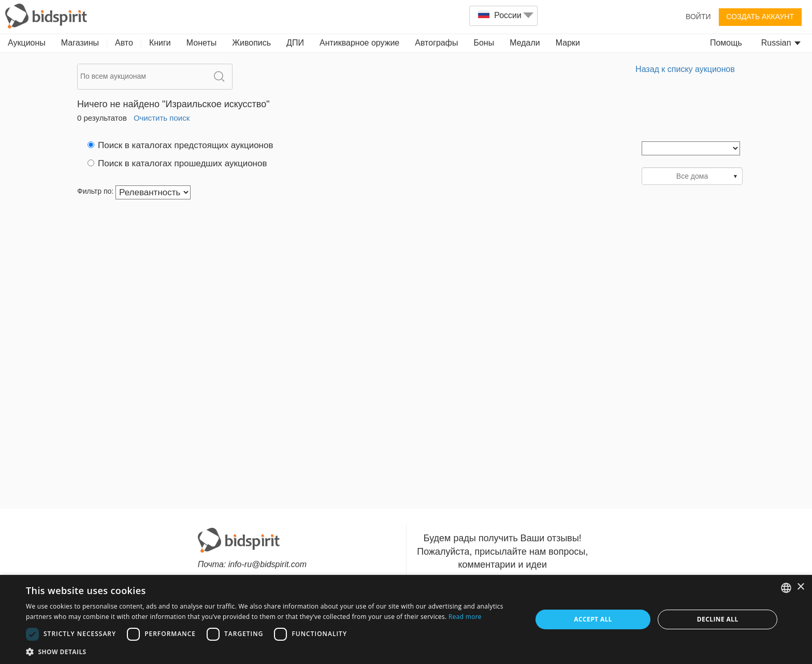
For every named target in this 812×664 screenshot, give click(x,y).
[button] (271, 651)
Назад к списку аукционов (685, 69)
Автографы (436, 43)
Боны (484, 43)
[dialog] (406, 619)
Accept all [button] (593, 619)
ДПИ (295, 43)
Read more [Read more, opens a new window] (465, 617)
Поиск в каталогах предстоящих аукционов (180, 145)
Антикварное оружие (359, 43)
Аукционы (27, 43)
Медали (525, 43)
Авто (124, 43)
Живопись (251, 43)
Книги (160, 43)
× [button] (800, 587)
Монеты (201, 43)
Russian (781, 43)
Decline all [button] (718, 619)
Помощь (726, 43)
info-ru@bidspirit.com (267, 564)
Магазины (80, 43)
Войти (698, 17)
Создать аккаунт (760, 17)
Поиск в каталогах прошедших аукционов (177, 163)
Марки (568, 43)
